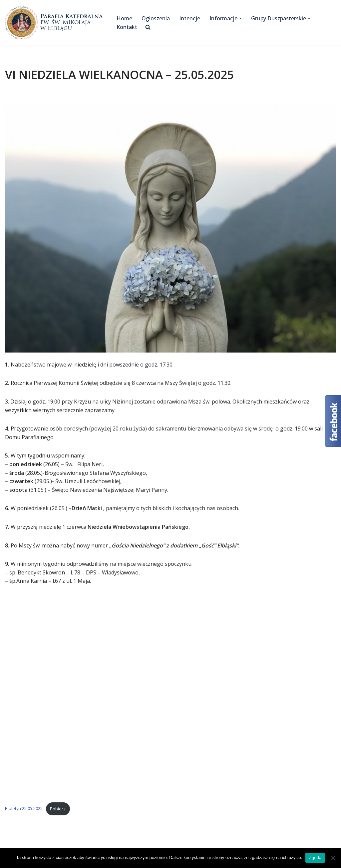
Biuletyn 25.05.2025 (24, 809)
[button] (240, 18)
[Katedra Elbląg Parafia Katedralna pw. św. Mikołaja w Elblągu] (55, 23)
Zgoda (315, 858)
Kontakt (127, 27)
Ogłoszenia (156, 18)
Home (124, 18)
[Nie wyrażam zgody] (333, 858)
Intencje (190, 18)
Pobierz (58, 809)
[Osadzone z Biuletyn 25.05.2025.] (170, 695)
